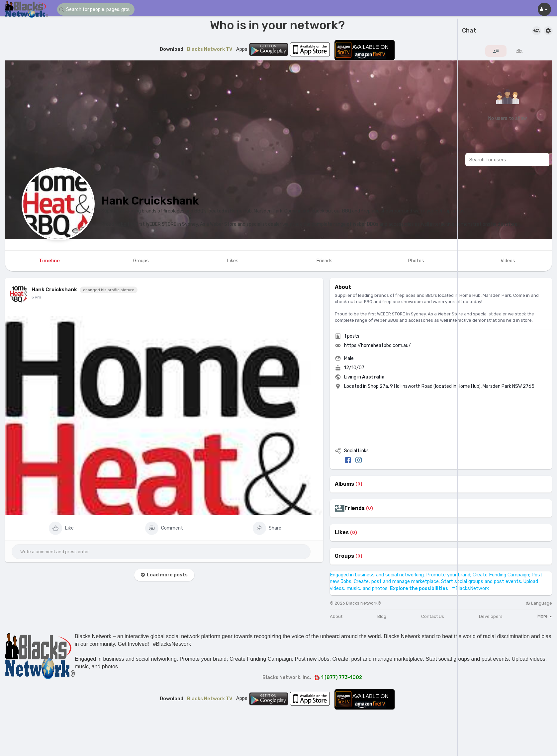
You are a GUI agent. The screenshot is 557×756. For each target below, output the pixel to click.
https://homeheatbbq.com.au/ (377, 345)
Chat (469, 31)
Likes (342, 533)
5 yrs (36, 297)
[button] (97, 9)
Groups (344, 556)
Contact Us (433, 616)
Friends (355, 508)
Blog (382, 616)
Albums (344, 484)
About (336, 616)
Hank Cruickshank (150, 201)
